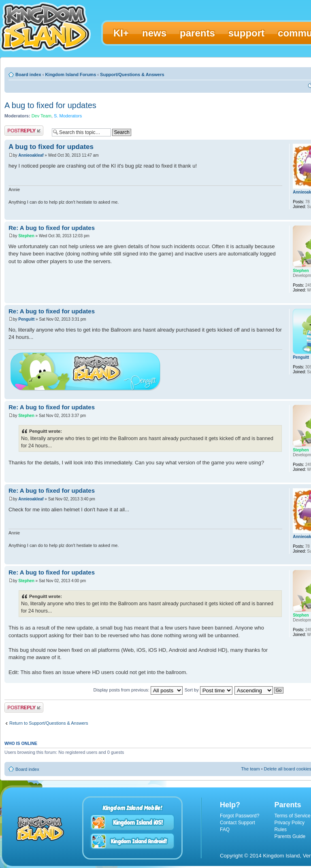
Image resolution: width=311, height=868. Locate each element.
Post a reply (24, 131)
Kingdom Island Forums (70, 74)
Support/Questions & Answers (132, 74)
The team (250, 769)
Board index (28, 74)
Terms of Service (292, 816)
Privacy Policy (289, 823)
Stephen (26, 236)
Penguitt (26, 319)
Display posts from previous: (138, 690)
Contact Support (238, 823)
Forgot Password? (240, 816)
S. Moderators (68, 116)
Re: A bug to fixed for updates (52, 228)
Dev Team (42, 116)
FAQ (225, 830)
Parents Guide (290, 836)
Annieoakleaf (31, 155)
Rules (280, 830)
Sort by (209, 690)
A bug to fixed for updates (50, 105)
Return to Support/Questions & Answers (49, 723)
